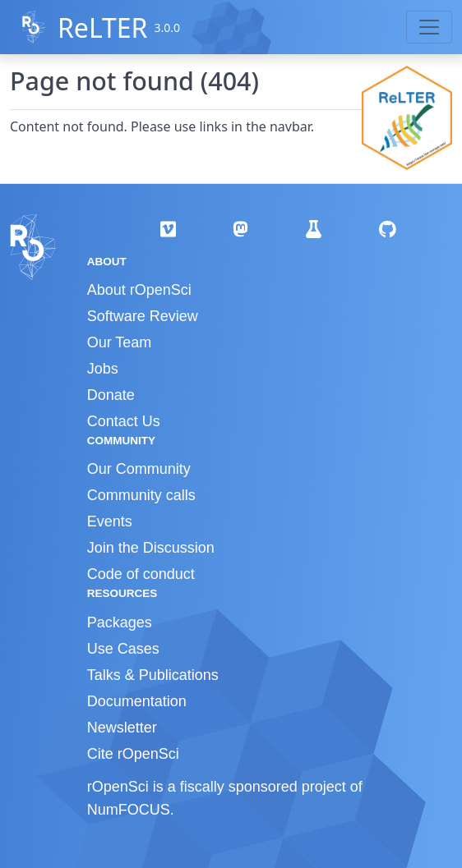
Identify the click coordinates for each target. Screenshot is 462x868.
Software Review (143, 316)
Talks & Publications (153, 675)
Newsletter (122, 728)
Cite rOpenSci (133, 754)
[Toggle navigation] (429, 27)
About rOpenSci (139, 290)
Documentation (137, 701)
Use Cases (123, 649)
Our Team (120, 342)
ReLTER (103, 28)
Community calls (141, 495)
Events (110, 521)
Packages (120, 622)
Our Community (139, 469)
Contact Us (124, 421)
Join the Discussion (151, 548)
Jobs (103, 369)
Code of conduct (141, 574)
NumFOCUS (129, 810)
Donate (111, 395)
